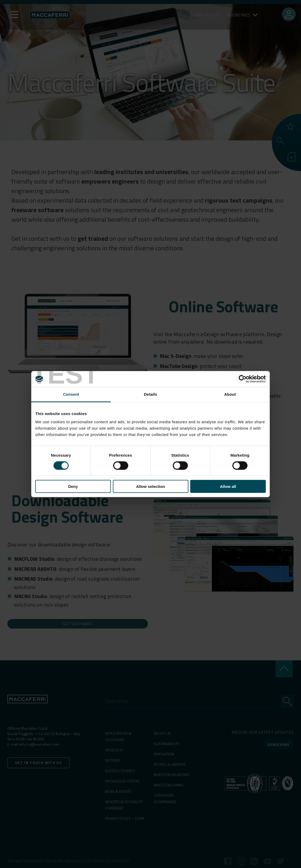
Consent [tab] (71, 394)
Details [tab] (150, 394)
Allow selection (150, 486)
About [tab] (230, 394)
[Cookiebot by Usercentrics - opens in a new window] (243, 379)
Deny (73, 486)
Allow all (228, 486)
